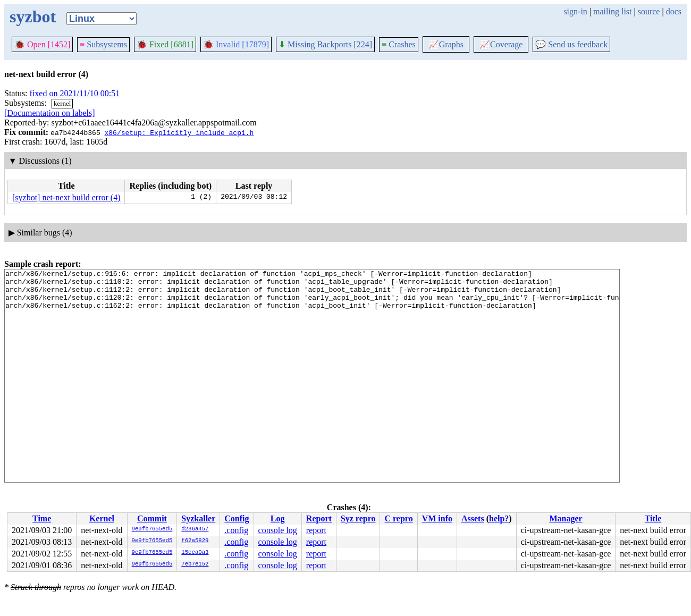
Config (237, 518)
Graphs (446, 44)
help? (499, 518)
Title (653, 518)
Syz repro (358, 518)
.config (236, 530)
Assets (473, 518)
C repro (398, 518)
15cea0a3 (195, 553)
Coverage (501, 44)
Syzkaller (198, 518)
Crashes (399, 44)
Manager (566, 518)
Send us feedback (571, 44)
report (316, 530)
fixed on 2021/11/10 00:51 (75, 93)
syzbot (33, 16)
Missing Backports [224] (325, 44)
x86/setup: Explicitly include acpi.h (179, 132)
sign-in (575, 11)
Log (278, 518)
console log (278, 530)
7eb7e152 (195, 564)
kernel (62, 103)
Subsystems (103, 44)
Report (319, 518)
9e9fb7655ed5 (152, 529)
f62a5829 (195, 541)
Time (42, 518)
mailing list (612, 11)
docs (674, 11)
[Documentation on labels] (50, 113)
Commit (152, 518)
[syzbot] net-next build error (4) (66, 197)
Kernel (102, 518)
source (649, 11)
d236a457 (195, 529)
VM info (437, 518)
